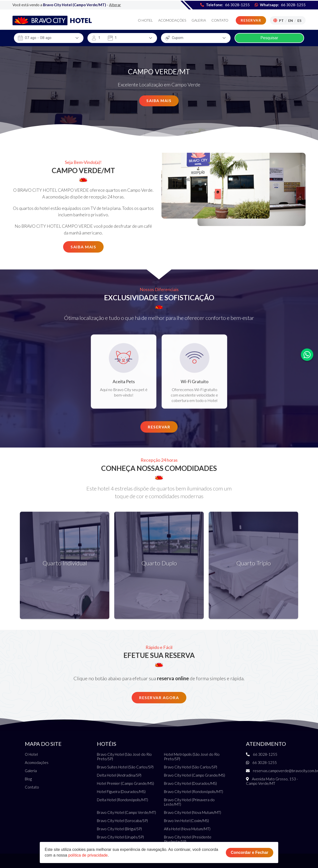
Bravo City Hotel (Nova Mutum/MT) (193, 812)
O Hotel (145, 20)
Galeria (199, 20)
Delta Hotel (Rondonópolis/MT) (122, 800)
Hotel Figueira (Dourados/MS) (121, 792)
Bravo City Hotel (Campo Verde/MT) (126, 812)
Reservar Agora (159, 698)
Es (299, 20)
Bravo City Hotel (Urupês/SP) (120, 837)
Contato (220, 20)
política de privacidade (88, 855)
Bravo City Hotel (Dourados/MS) (190, 783)
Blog (28, 779)
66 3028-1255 (293, 4)
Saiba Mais (159, 101)
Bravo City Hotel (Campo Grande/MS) (195, 775)
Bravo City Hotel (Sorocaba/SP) (122, 821)
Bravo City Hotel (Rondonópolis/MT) (194, 792)
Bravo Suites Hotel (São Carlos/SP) (125, 767)
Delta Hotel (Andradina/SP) (119, 775)
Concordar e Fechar (250, 852)
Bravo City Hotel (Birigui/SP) (119, 829)
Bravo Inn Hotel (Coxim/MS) (186, 821)
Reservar (251, 20)
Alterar (115, 4)
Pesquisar (269, 38)
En (291, 20)
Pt (281, 20)
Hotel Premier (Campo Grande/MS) (125, 783)
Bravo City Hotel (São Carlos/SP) (191, 767)
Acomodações (172, 20)
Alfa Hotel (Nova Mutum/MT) (187, 829)
